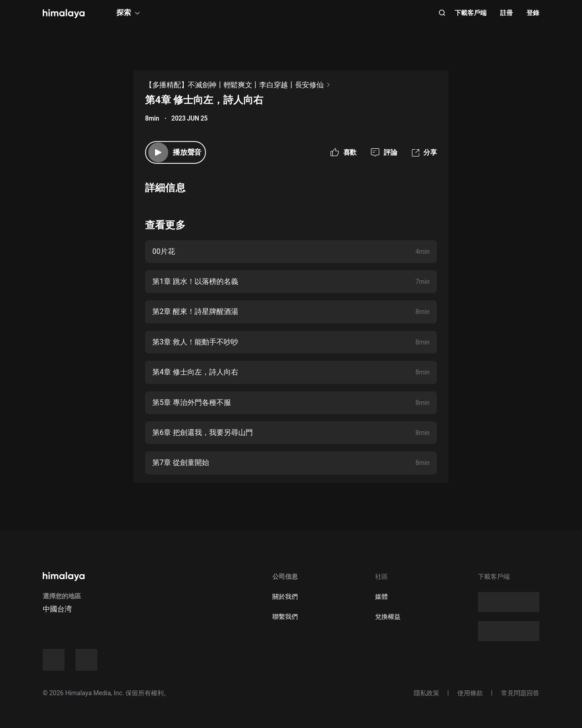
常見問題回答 (520, 693)
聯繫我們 (285, 617)
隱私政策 (426, 693)
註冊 (507, 13)
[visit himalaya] (64, 14)
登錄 (533, 13)
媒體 (381, 597)
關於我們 (285, 597)
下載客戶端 (471, 13)
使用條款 (470, 693)
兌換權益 (388, 617)
